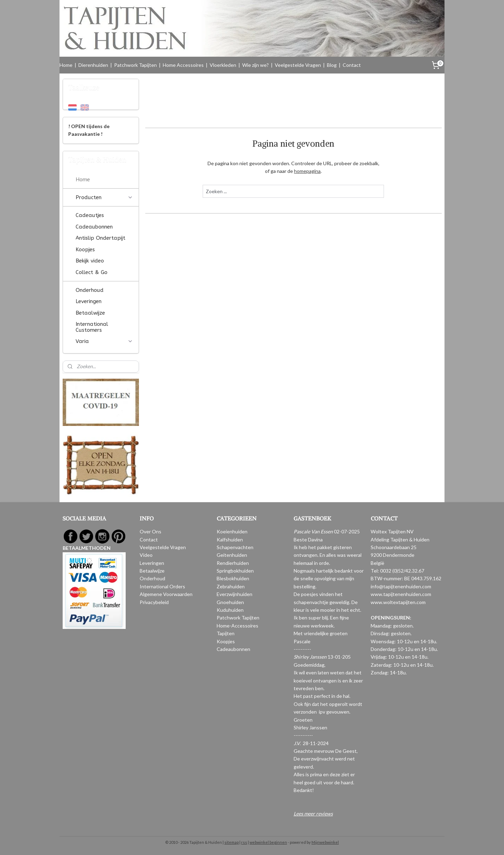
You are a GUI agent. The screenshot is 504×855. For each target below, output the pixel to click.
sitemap (232, 842)
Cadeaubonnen (94, 227)
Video (146, 555)
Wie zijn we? (255, 65)
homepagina (307, 171)
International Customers (92, 327)
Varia (104, 341)
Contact (352, 65)
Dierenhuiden (93, 65)
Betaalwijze (90, 313)
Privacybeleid (154, 602)
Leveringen (89, 301)
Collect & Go (92, 272)
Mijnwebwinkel (325, 842)
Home (66, 65)
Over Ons (150, 531)
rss (244, 842)
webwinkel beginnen (268, 842)
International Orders (162, 586)
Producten (104, 197)
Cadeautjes (90, 215)
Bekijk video (90, 261)
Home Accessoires (183, 65)
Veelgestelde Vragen (298, 65)
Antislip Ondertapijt (100, 238)
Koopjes (85, 250)
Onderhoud (90, 290)
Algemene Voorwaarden (166, 594)
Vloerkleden (223, 65)
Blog (332, 65)
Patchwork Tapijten (135, 65)
